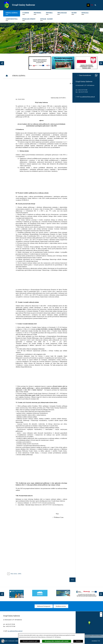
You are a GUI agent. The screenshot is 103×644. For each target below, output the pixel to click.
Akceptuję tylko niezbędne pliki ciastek (57, 641)
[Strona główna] (31, 76)
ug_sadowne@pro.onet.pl (15, 97)
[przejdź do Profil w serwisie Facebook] (101, 30)
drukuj (98, 83)
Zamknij (78, 641)
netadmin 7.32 (96, 641)
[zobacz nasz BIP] (92, 5)
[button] (88, 5)
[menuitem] (12, 13)
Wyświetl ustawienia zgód (30, 641)
